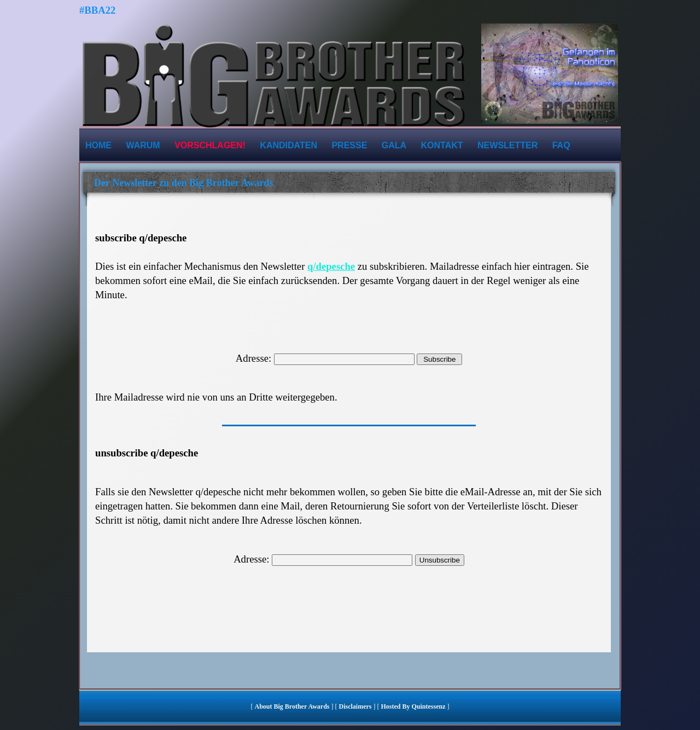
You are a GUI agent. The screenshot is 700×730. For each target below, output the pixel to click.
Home (98, 145)
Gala (394, 145)
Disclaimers (355, 706)
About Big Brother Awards (293, 706)
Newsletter (507, 145)
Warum (143, 145)
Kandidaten (288, 145)
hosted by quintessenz (413, 706)
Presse (349, 145)
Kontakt (442, 145)
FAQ (561, 145)
